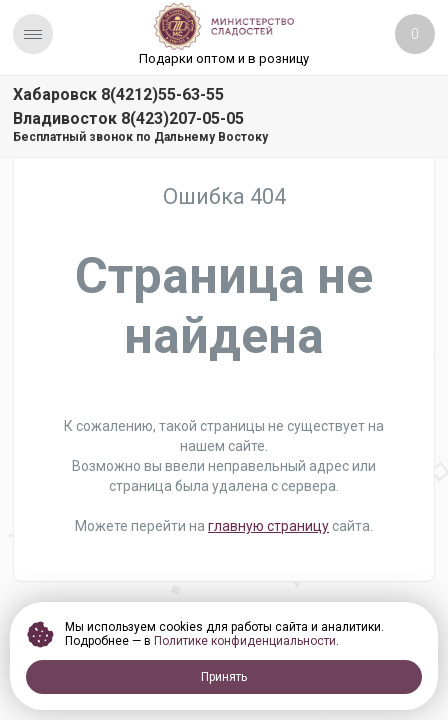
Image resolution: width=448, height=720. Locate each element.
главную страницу (268, 526)
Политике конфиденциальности (245, 641)
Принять (224, 677)
